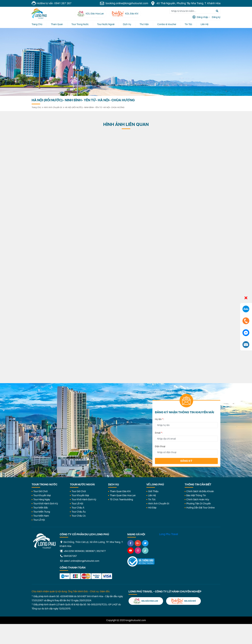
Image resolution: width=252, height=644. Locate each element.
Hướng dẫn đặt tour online (200, 508)
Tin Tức (152, 499)
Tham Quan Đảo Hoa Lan (123, 495)
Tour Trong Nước (80, 24)
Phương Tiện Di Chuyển (199, 504)
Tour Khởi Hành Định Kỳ (46, 504)
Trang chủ (37, 24)
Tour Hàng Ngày (42, 499)
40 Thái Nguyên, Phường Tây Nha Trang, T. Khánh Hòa (186, 3)
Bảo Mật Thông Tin (196, 495)
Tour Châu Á (78, 508)
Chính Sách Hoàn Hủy (198, 499)
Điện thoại (160, 446)
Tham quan (57, 24)
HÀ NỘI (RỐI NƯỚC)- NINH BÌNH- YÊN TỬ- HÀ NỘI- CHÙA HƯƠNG (95, 107)
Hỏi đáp (152, 508)
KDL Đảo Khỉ (183, 601)
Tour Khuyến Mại (42, 495)
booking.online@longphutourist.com (124, 3)
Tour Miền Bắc (41, 508)
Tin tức (188, 24)
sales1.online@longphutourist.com (79, 561)
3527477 (101, 551)
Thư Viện (144, 24)
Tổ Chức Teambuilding (121, 499)
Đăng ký (186, 461)
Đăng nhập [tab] (202, 17)
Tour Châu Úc (79, 516)
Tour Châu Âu (79, 512)
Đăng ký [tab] (216, 17)
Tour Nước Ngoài (106, 24)
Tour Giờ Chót (40, 491)
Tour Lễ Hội (39, 520)
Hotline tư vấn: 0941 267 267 (52, 3)
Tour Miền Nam (41, 516)
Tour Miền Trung (42, 512)
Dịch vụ (127, 24)
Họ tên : (159, 419)
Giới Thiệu (153, 491)
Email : (159, 433)
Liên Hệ (204, 24)
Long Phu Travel (169, 534)
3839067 (90, 551)
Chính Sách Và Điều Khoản (200, 491)
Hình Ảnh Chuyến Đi (159, 504)
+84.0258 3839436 (74, 551)
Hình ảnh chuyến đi (53, 107)
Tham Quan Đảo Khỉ (120, 491)
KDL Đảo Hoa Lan (146, 601)
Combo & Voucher (167, 24)
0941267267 (68, 556)
